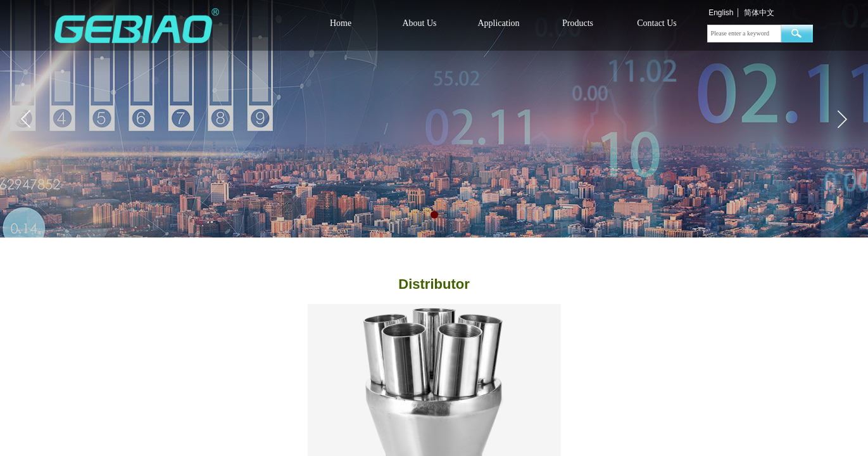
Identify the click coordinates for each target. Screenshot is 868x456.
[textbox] (744, 34)
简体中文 (759, 13)
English (721, 13)
